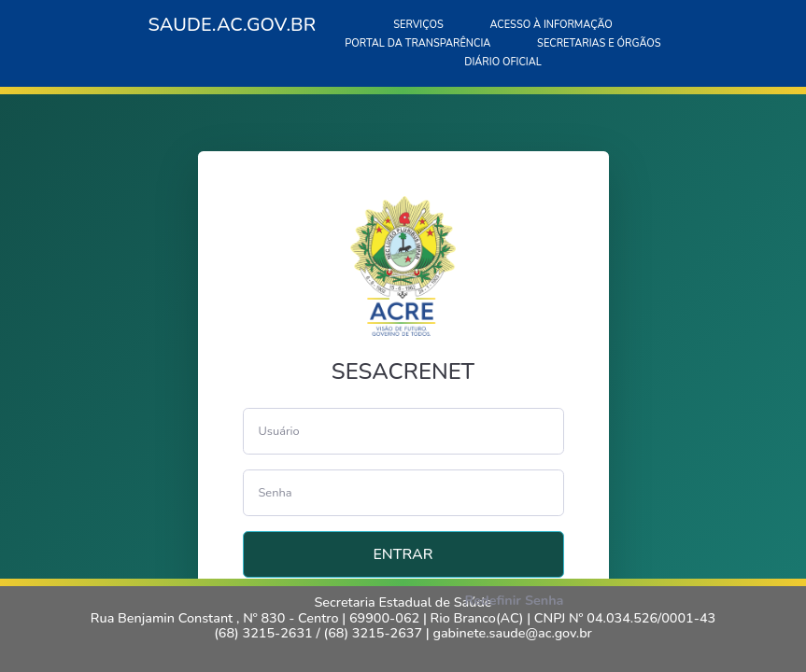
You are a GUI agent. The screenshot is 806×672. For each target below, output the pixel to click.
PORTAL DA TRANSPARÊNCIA (417, 43)
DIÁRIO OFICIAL (503, 62)
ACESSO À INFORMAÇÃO (551, 25)
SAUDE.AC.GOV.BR (233, 25)
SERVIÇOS (418, 25)
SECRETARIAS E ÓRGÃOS (599, 43)
